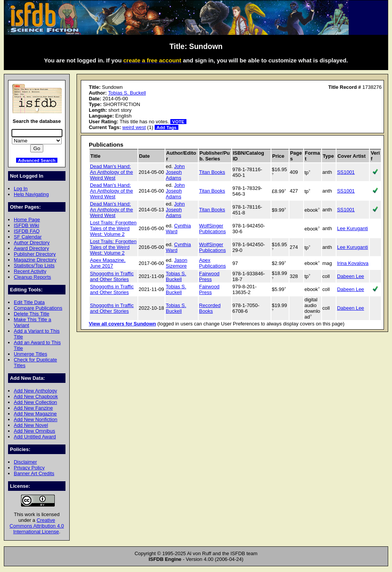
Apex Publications (212, 263)
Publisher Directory (35, 254)
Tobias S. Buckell (127, 93)
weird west (134, 127)
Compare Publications (38, 308)
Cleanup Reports (32, 277)
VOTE (178, 122)
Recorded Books (210, 308)
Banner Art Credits (34, 473)
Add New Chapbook (36, 396)
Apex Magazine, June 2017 (108, 263)
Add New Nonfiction (36, 419)
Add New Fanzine (33, 408)
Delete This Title (32, 314)
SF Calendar (28, 237)
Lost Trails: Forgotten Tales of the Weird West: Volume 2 (113, 228)
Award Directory (31, 248)
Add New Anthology (35, 391)
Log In (21, 189)
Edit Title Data (29, 302)
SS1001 (346, 172)
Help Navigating (31, 194)
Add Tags (167, 127)
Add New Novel (31, 425)
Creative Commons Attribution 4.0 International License (37, 526)
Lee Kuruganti (352, 228)
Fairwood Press (209, 276)
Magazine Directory (35, 260)
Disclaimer (25, 462)
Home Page (27, 220)
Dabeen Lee (350, 276)
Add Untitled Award (35, 437)
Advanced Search (37, 160)
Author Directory (32, 243)
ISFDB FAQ (27, 231)
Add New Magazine (35, 414)
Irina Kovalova (353, 263)
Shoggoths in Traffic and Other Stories (112, 276)
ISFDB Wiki (26, 225)
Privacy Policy (29, 468)
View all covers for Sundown (122, 324)
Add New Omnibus (34, 431)
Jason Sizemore (176, 263)
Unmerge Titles (30, 354)
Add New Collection (35, 402)
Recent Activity (30, 271)
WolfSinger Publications (212, 229)
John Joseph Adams (175, 172)
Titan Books (212, 172)
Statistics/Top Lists (34, 266)
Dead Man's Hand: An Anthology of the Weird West (111, 172)
